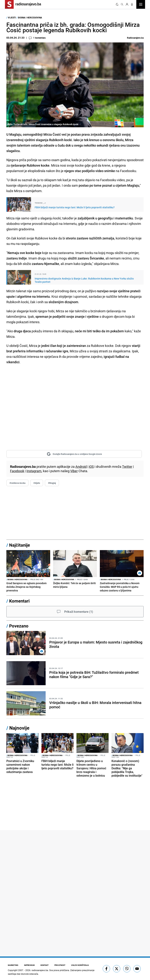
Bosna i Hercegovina (30, 17)
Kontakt (45, 965)
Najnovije (19, 728)
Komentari (19, 601)
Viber (74, 471)
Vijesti (12, 17)
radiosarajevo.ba (40, 970)
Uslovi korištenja (80, 965)
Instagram (34, 471)
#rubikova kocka (17, 483)
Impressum (29, 965)
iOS (91, 467)
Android (81, 467)
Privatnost (60, 965)
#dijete (37, 483)
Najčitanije (20, 545)
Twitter (127, 467)
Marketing (13, 965)
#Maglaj (52, 483)
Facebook (17, 471)
